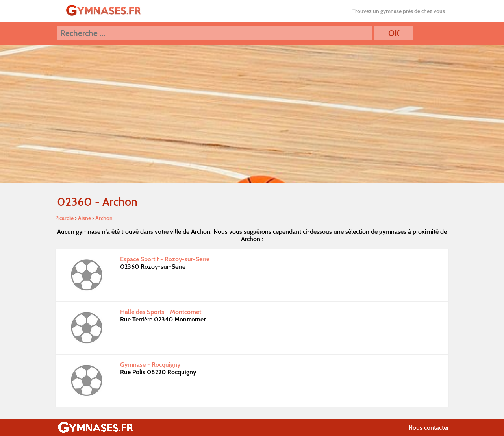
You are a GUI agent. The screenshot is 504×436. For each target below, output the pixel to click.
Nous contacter (429, 428)
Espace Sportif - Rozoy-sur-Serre (165, 259)
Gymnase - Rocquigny (150, 365)
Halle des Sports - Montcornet (161, 312)
